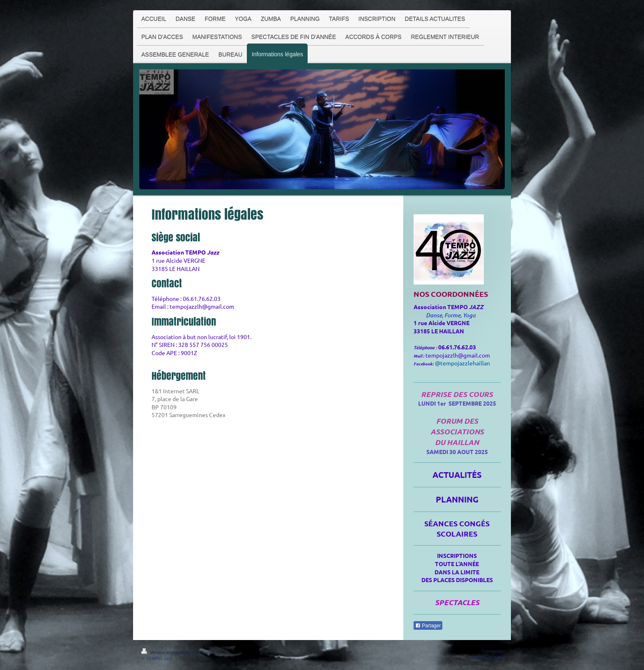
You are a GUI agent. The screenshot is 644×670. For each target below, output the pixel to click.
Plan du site (204, 652)
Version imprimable (166, 652)
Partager (428, 626)
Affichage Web (488, 657)
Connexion (492, 651)
